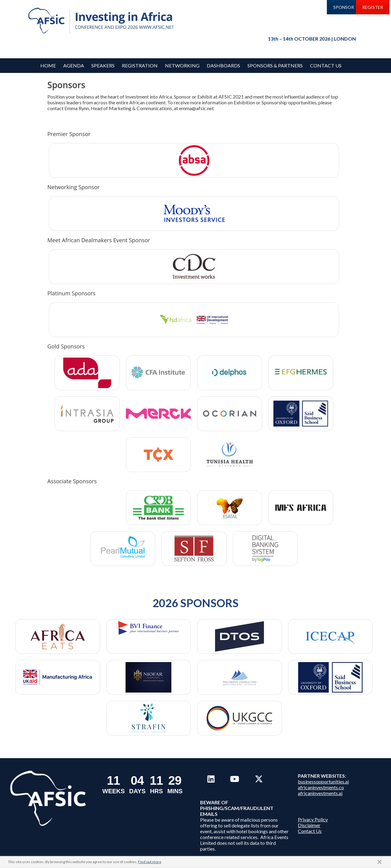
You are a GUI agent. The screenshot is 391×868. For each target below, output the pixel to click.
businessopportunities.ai (323, 782)
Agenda (74, 65)
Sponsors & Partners (275, 65)
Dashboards (223, 65)
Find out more (150, 862)
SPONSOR (344, 7)
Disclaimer (309, 825)
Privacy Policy (313, 819)
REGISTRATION (140, 65)
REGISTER (373, 7)
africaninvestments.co (321, 787)
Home (48, 65)
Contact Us (326, 65)
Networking (182, 65)
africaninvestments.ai (320, 793)
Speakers (103, 65)
